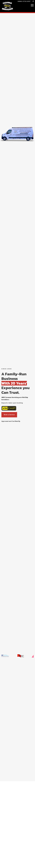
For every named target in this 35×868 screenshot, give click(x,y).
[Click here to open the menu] (32, 5)
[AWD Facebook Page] (33, 1)
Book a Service (9, 415)
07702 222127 (27, 1)
